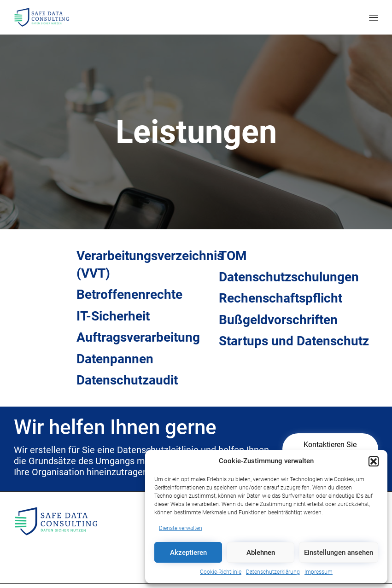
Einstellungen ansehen (339, 553)
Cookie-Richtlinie (221, 572)
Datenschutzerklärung (273, 572)
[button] (374, 461)
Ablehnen (261, 553)
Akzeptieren (188, 553)
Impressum (319, 572)
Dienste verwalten (181, 528)
